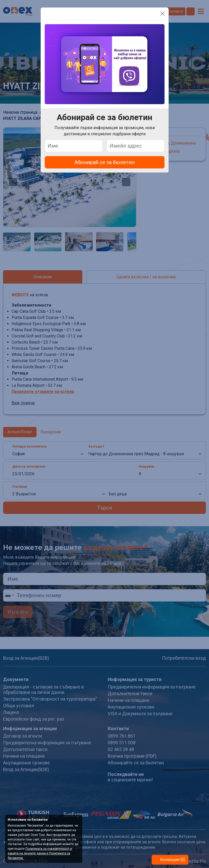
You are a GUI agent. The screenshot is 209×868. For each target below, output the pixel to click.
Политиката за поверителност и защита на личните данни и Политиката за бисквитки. (40, 853)
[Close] (162, 14)
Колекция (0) (172, 860)
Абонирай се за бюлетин (104, 162)
